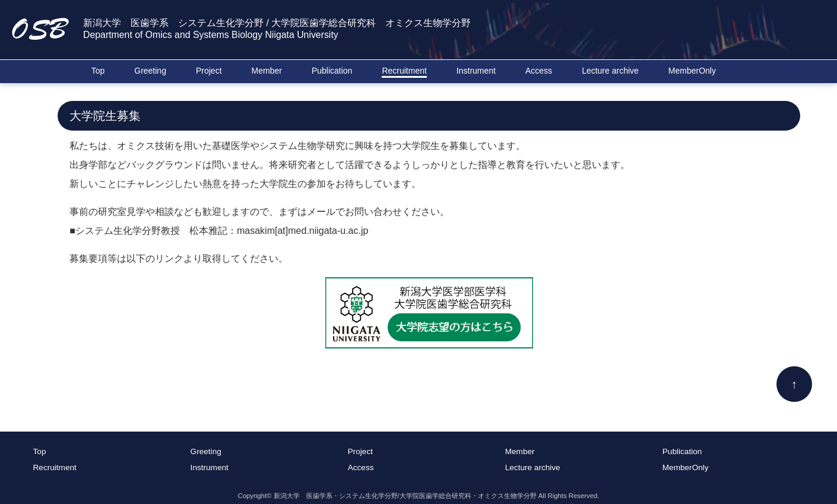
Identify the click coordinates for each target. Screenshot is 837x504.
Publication (332, 71)
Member (267, 71)
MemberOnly (692, 71)
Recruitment (404, 71)
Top (98, 71)
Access (539, 71)
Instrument (476, 71)
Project (209, 71)
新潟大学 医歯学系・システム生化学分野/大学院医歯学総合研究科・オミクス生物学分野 (405, 496)
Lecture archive (610, 71)
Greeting (150, 71)
